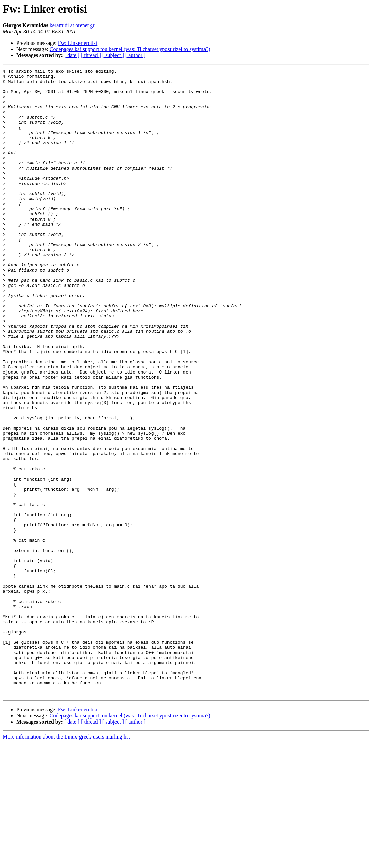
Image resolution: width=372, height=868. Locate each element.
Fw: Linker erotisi (78, 43)
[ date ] (72, 55)
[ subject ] (113, 55)
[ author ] (136, 55)
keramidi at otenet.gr (72, 25)
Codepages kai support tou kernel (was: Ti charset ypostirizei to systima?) (130, 49)
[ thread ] (91, 55)
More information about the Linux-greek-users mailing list (66, 862)
